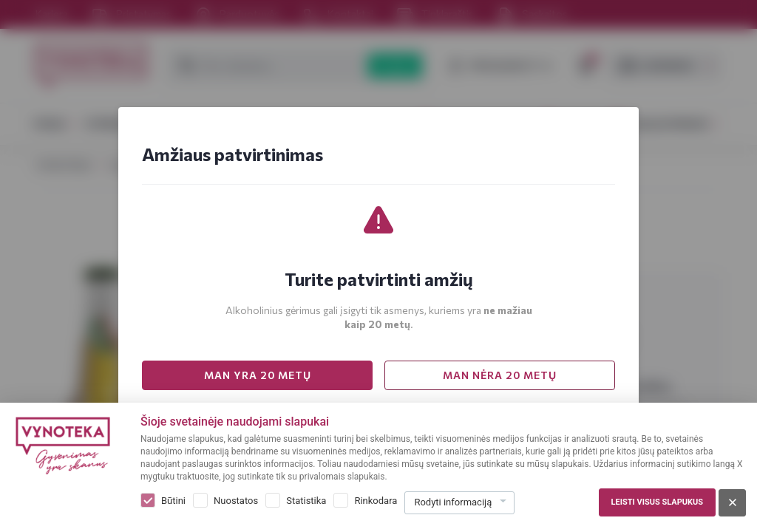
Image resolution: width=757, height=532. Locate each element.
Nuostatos (236, 501)
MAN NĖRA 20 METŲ (500, 375)
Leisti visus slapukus (657, 502)
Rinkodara (376, 501)
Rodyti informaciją (453, 502)
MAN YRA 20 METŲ (258, 375)
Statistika (306, 501)
